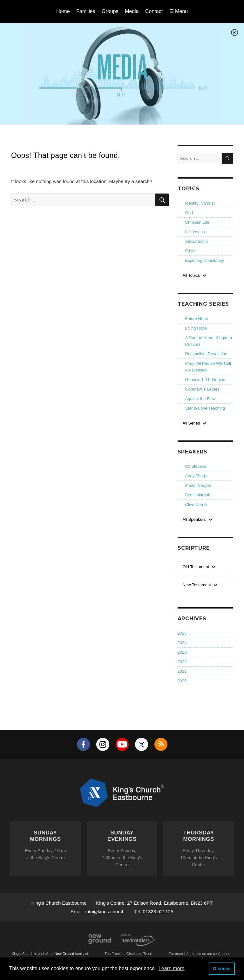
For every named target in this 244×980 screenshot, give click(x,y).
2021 (182, 671)
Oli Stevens (196, 466)
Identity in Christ (200, 203)
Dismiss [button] (222, 969)
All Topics (191, 275)
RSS (161, 744)
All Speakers (194, 519)
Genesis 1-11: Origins (205, 380)
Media (132, 11)
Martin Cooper (198, 485)
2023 (182, 652)
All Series (191, 423)
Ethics (191, 251)
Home (63, 11)
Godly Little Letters (202, 389)
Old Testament (196, 567)
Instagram (103, 744)
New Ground (100, 939)
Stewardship (197, 241)
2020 (182, 681)
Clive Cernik (196, 504)
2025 (182, 633)
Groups (110, 11)
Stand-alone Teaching (205, 408)
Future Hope (197, 319)
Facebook (83, 744)
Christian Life (197, 222)
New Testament (197, 585)
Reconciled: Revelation (206, 354)
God (189, 213)
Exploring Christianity (205, 260)
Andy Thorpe (197, 476)
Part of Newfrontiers (139, 940)
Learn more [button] (172, 968)
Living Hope (196, 328)
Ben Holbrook (198, 495)
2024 (182, 643)
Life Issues (195, 232)
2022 (182, 662)
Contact (154, 11)
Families (86, 11)
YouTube (122, 744)
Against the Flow (200, 399)
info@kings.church (105, 912)
